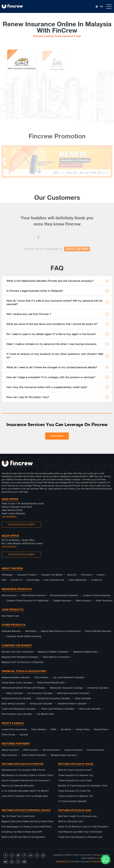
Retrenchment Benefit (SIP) (51, 683)
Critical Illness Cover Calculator (17, 683)
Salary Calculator (15, 693)
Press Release (39, 730)
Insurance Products (27, 575)
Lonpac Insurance (73, 750)
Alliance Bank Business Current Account (61, 631)
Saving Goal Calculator (41, 704)
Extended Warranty (11, 631)
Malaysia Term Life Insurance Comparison (23, 662)
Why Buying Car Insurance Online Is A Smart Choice (28, 775)
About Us (72, 575)
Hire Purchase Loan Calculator (17, 714)
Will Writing (31, 631)
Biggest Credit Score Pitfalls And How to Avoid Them (28, 822)
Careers (101, 575)
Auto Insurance (9, 596)
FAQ (4, 580)
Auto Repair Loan (10, 616)
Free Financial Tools (54, 580)
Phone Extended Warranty (98, 631)
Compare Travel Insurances (97, 596)
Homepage (7, 575)
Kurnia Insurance (51, 750)
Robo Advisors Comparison (56, 657)
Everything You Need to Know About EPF (22, 832)
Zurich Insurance (95, 750)
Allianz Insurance (10, 750)
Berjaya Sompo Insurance (64, 755)
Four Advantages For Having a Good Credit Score (26, 827)
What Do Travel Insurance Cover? (75, 770)
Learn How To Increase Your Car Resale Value (25, 796)
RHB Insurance (31, 750)
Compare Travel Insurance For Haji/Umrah (27, 601)
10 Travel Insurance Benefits (72, 801)
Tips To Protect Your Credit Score (18, 816)
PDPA (53, 730)
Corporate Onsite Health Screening (24, 636)
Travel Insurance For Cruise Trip (74, 791)
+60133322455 (9, 547)
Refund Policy (101, 730)
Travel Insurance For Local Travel (75, 781)
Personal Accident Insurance (64, 596)
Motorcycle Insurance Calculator (73, 693)
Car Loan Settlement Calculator (69, 678)
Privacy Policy (83, 730)
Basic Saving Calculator (13, 704)
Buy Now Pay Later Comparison (17, 652)
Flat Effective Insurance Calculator (53, 699)
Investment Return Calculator (72, 704)
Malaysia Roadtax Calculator (16, 678)
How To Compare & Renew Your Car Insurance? (26, 781)
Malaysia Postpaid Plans (85, 652)
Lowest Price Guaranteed (14, 730)
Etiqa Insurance (9, 755)
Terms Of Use (8, 735)
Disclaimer (66, 730)
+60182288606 (9, 517)
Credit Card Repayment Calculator (19, 709)
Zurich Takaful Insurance (34, 755)
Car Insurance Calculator (40, 693)
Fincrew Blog (33, 580)
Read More (57, 436)
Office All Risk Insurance (33, 596)
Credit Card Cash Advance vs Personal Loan (80, 837)
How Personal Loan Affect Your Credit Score (80, 832)
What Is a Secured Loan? (71, 822)
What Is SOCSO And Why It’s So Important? (23, 837)
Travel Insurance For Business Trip (76, 775)
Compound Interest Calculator (17, 699)
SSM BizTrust (63, 862)
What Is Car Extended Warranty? (18, 786)
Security (24, 735)
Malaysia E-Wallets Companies (53, 652)
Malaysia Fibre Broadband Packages (20, 657)
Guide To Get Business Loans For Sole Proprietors (83, 827)
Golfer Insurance (104, 601)
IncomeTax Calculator (98, 688)
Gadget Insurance (62, 601)
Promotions (86, 575)
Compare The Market (52, 575)
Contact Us (97, 580)
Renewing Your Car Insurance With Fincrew (23, 770)
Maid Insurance (83, 601)
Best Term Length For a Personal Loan (77, 816)
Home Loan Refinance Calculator (58, 709)
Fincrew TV (16, 580)
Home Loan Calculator (90, 709)
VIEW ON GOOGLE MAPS (21, 525)
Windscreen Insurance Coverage (66, 688)
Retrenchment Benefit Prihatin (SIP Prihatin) (23, 688)
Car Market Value (45, 714)
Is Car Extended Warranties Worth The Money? (25, 791)
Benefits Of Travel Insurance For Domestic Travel (83, 786)
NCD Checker (41, 678)
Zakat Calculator (83, 699)
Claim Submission (78, 580)
